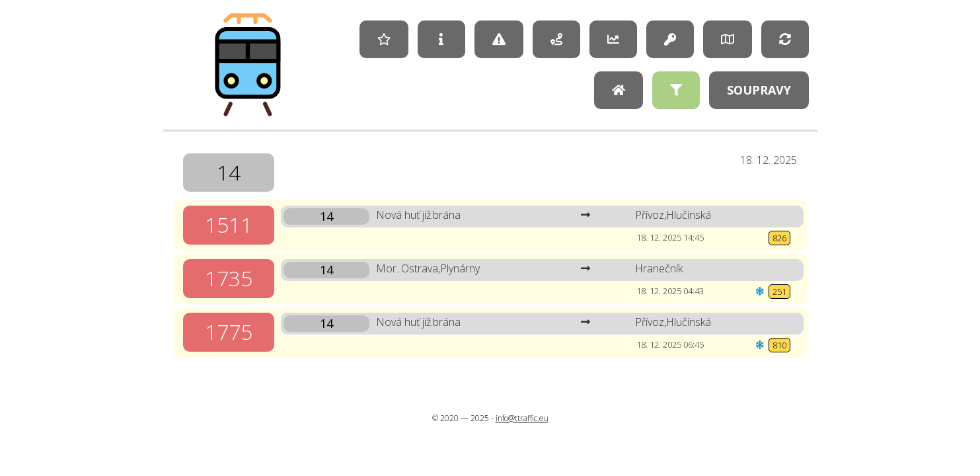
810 (779, 345)
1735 (229, 278)
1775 (229, 332)
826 (779, 238)
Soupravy (759, 90)
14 (229, 172)
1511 (229, 224)
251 (779, 292)
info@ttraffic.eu (522, 418)
